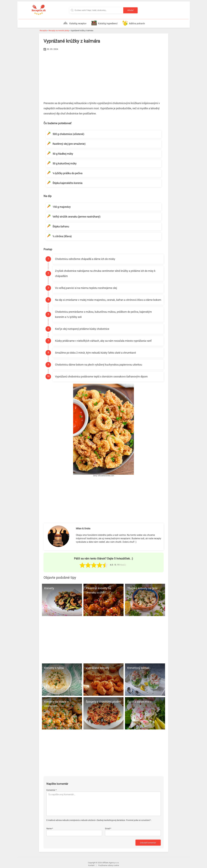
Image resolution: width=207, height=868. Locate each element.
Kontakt (91, 865)
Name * (50, 829)
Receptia (43, 31)
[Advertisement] (104, 73)
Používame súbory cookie (109, 865)
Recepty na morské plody (59, 31)
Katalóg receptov (75, 23)
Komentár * (51, 790)
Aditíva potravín (134, 23)
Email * (108, 829)
